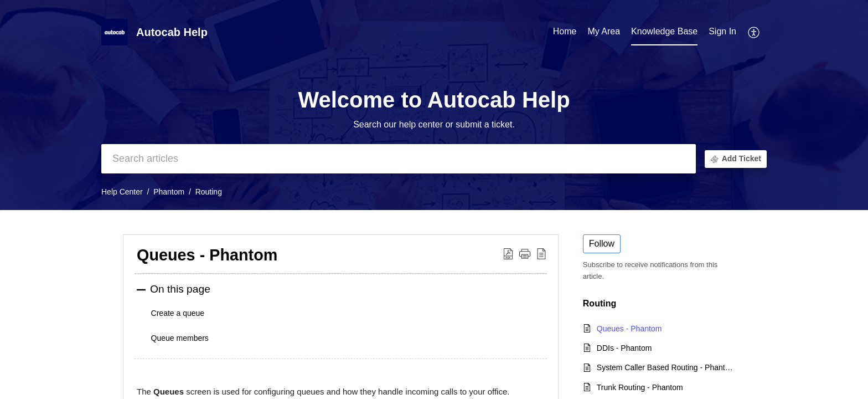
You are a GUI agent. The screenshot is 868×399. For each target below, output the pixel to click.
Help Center (122, 192)
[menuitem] (722, 32)
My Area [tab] (604, 31)
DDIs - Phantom (624, 348)
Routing (209, 192)
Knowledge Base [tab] (664, 31)
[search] (399, 159)
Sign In (722, 31)
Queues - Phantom (629, 329)
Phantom (169, 192)
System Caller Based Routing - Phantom (665, 367)
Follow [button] (602, 244)
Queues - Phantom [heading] (207, 255)
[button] (754, 32)
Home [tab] (565, 31)
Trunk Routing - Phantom (640, 387)
